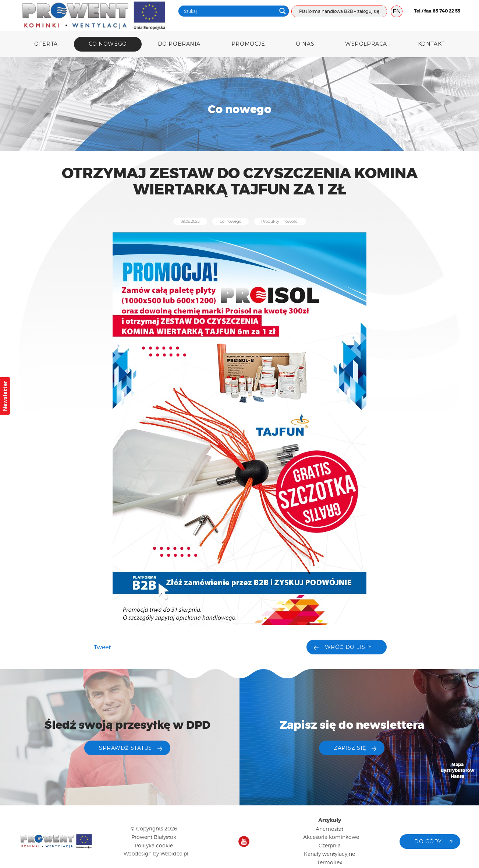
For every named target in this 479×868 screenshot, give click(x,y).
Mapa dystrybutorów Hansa (458, 771)
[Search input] (229, 11)
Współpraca (366, 44)
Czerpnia (330, 845)
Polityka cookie (154, 845)
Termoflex (330, 862)
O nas (305, 44)
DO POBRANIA (179, 44)
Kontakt (431, 44)
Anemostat (329, 829)
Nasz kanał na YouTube (244, 841)
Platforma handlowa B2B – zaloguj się (339, 11)
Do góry (428, 841)
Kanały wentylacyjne (329, 854)
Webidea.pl (174, 853)
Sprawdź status (125, 748)
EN (397, 11)
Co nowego (108, 44)
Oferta (46, 44)
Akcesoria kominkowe (331, 837)
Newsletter (5, 396)
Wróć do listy (348, 647)
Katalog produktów (458, 818)
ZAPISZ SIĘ (350, 748)
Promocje (248, 44)
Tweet (102, 647)
